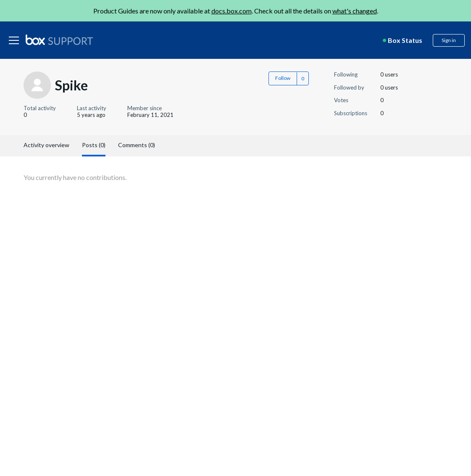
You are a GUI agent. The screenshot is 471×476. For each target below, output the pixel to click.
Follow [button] (283, 78)
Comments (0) (137, 145)
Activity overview (46, 145)
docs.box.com (232, 11)
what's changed (355, 11)
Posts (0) (94, 145)
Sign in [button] (449, 40)
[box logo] (59, 40)
